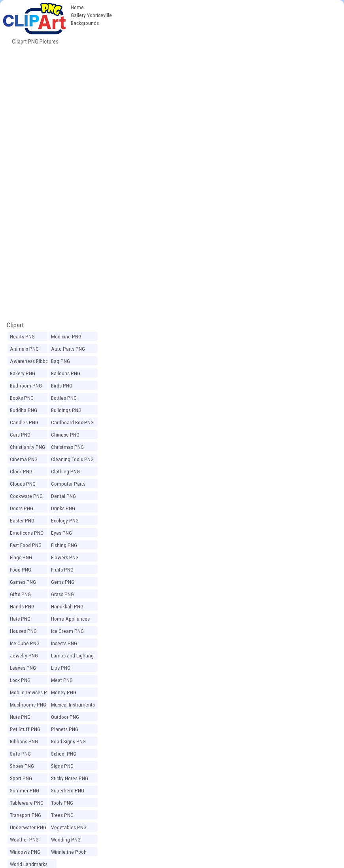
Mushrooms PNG (28, 705)
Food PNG (21, 570)
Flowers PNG (65, 557)
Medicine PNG (66, 336)
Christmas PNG (67, 447)
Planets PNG (65, 729)
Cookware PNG (26, 496)
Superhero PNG (68, 790)
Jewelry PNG (24, 655)
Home (77, 7)
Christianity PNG (27, 447)
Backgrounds (85, 23)
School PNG (64, 754)
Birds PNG (62, 386)
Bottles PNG (64, 398)
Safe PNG (20, 754)
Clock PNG (21, 471)
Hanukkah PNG (67, 606)
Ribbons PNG (24, 741)
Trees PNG (62, 815)
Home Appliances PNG (70, 620)
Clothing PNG (65, 471)
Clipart (15, 325)
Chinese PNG (65, 435)
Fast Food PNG (26, 545)
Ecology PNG (65, 520)
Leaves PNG (23, 668)
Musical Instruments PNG (73, 706)
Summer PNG (25, 790)
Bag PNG (60, 361)
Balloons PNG (66, 373)
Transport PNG (26, 815)
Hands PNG (22, 606)
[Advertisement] (172, 102)
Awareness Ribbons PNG (32, 362)
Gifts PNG (20, 594)
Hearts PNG (22, 336)
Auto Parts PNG (68, 349)
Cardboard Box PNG (72, 422)
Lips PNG (61, 668)
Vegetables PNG (69, 827)
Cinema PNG (24, 459)
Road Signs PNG (68, 741)
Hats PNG (20, 619)
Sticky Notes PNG (70, 778)
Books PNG (22, 398)
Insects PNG (64, 643)
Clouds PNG (23, 484)
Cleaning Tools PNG (72, 459)
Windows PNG (25, 852)
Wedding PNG (66, 840)
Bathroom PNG (26, 386)
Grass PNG (62, 594)
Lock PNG (20, 680)
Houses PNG (23, 631)
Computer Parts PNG (68, 485)
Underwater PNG (28, 827)
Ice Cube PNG (25, 643)
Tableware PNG (27, 803)
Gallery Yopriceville (91, 15)
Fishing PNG (64, 545)
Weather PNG (24, 840)
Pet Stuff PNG (25, 729)
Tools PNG (62, 803)
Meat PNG (62, 680)
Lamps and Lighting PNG (72, 657)
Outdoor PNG (65, 717)
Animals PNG (24, 349)
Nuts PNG (20, 717)
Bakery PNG (23, 373)
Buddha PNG (24, 410)
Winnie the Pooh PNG (69, 853)
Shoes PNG (22, 766)
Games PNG (23, 582)
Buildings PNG (66, 410)
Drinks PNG (63, 508)
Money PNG (64, 692)
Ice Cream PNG (67, 631)
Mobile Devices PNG (32, 692)
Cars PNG (20, 435)
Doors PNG (22, 508)
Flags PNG (21, 557)
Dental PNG (63, 496)
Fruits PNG (62, 570)
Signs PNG (62, 766)
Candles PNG (24, 422)
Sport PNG (21, 778)
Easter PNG (22, 520)
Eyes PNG (61, 533)
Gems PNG (63, 582)
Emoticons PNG (27, 533)
